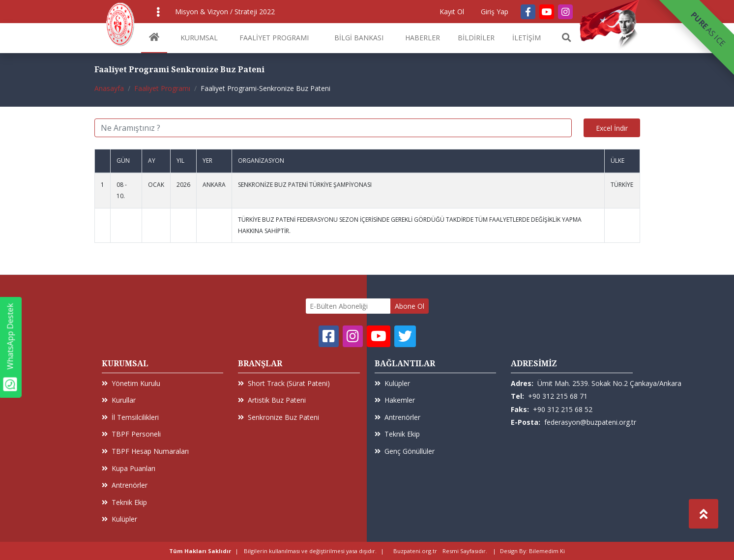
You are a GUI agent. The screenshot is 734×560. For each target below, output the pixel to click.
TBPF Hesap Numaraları (145, 451)
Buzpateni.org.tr (415, 551)
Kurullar (119, 400)
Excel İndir (612, 128)
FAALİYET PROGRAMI (274, 38)
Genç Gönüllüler (405, 451)
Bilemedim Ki (547, 551)
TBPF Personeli (131, 434)
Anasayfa (109, 88)
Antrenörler (125, 485)
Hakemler (395, 400)
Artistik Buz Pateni (272, 400)
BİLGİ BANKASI (359, 38)
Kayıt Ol (452, 12)
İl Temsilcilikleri (130, 417)
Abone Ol (410, 306)
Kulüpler (119, 519)
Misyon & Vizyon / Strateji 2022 (225, 12)
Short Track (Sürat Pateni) (284, 383)
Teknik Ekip (124, 502)
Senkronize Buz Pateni (279, 417)
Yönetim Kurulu (131, 383)
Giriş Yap (495, 12)
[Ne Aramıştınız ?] (333, 128)
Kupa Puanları (129, 468)
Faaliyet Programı (162, 88)
